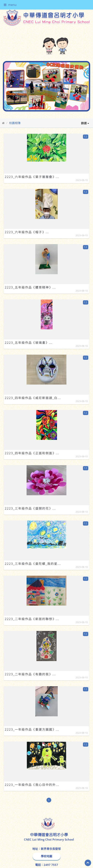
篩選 (85, 123)
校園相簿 (15, 123)
